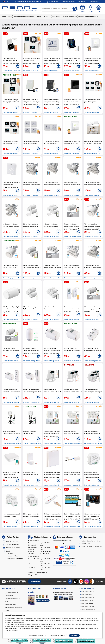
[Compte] (91, 9)
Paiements (62, 541)
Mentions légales (10, 604)
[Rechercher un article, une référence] (59, 9)
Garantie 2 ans (85, 544)
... (101, 16)
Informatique (7, 16)
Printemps (82, 16)
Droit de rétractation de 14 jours (91, 541)
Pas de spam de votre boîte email (91, 546)
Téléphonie (73, 16)
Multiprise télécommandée (52, 526)
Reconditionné (92, 16)
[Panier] (99, 9)
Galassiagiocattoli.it (88, 606)
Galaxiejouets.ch (87, 595)
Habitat (47, 16)
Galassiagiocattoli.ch (88, 600)
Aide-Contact (82, 2)
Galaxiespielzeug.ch (88, 597)
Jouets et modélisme (60, 16)
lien (23, 623)
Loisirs (38, 16)
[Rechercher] (75, 9)
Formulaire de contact (13, 548)
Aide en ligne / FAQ (12, 541)
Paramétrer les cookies (57, 636)
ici (17, 630)
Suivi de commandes (68, 2)
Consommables (19, 16)
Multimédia (30, 16)
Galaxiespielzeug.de (88, 592)
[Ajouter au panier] (18, 66)
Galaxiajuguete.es (87, 603)
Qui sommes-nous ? (11, 593)
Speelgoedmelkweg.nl (88, 609)
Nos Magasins (94, 2)
